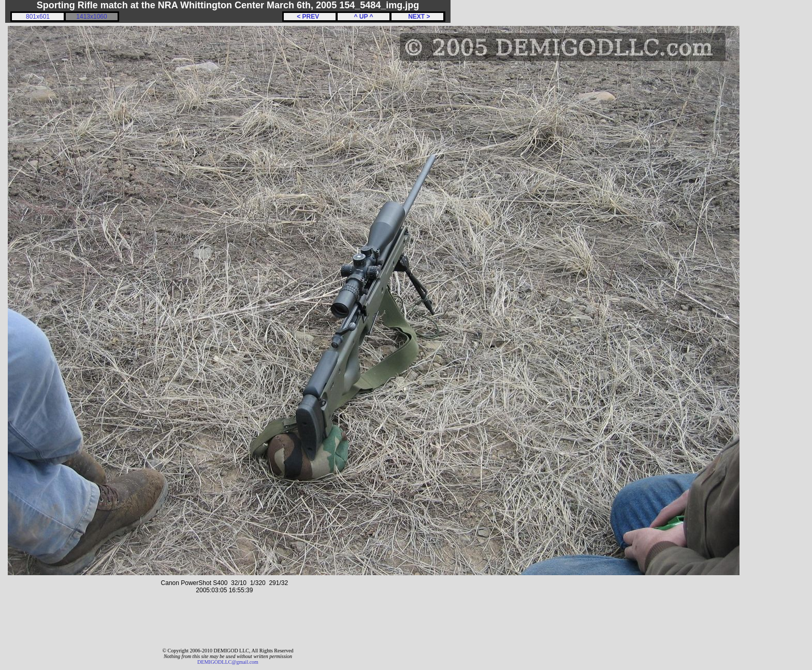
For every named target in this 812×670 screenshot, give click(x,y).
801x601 (38, 17)
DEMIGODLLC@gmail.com (228, 662)
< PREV (310, 17)
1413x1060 (91, 17)
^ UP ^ (363, 17)
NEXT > (417, 17)
